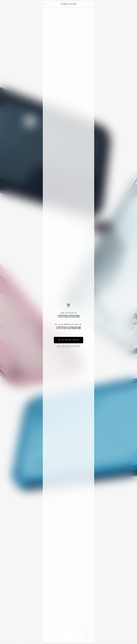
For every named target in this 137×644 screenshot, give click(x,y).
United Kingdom (68, 346)
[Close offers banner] (92, 9)
